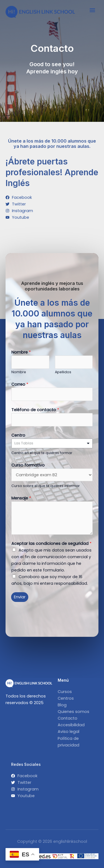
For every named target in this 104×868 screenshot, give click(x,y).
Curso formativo (28, 465)
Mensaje (21, 498)
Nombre (21, 352)
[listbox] (52, 443)
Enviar (20, 597)
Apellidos (63, 372)
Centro (18, 435)
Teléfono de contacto (35, 410)
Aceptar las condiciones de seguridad (51, 544)
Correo (20, 384)
